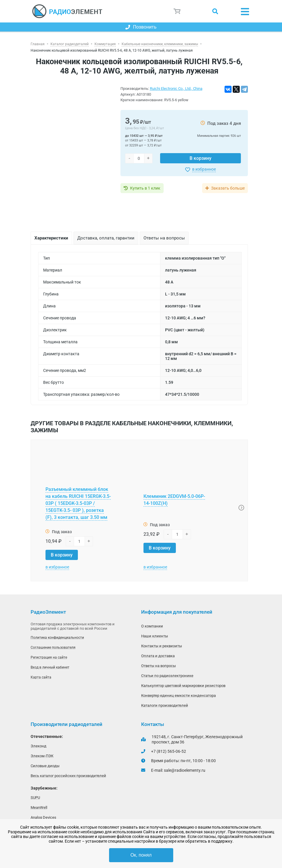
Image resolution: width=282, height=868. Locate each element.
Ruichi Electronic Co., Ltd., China (176, 89)
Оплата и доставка (158, 656)
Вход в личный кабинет (50, 667)
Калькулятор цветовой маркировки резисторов (183, 686)
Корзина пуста (177, 11)
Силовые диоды (45, 766)
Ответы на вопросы (158, 666)
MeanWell (39, 807)
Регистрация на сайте (49, 657)
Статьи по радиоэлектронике (167, 676)
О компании (152, 626)
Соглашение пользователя (53, 647)
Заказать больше (228, 188)
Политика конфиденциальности (57, 638)
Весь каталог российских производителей (68, 776)
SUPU (35, 798)
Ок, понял (141, 855)
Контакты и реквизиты (162, 646)
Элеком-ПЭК (42, 756)
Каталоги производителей (165, 705)
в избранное (204, 169)
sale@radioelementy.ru (185, 770)
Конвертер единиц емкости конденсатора (178, 695)
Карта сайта (41, 677)
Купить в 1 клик (145, 188)
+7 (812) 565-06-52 (169, 751)
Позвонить (141, 27)
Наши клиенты (155, 636)
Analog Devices (43, 817)
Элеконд (38, 746)
